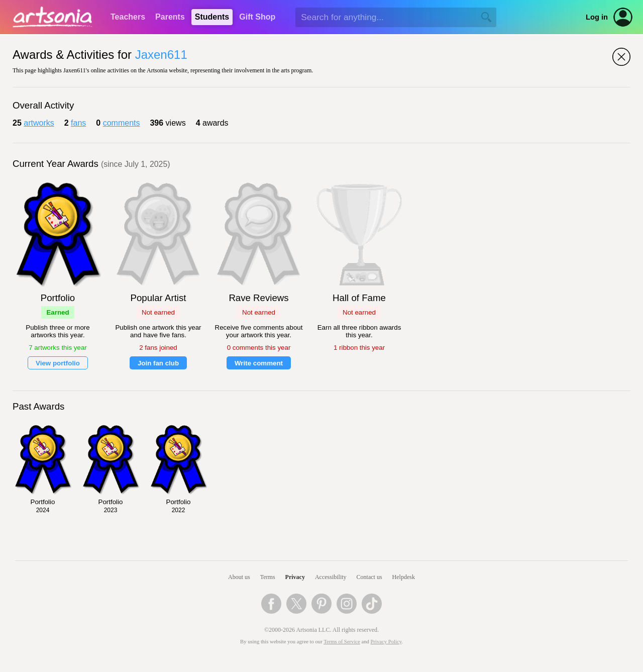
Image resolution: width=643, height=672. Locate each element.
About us (239, 577)
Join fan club (158, 363)
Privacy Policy (386, 642)
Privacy (295, 577)
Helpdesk (404, 577)
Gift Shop (257, 17)
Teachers (128, 17)
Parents (170, 17)
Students (212, 17)
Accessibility (331, 577)
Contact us (369, 577)
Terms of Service (342, 642)
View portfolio (58, 363)
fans (78, 123)
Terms (268, 577)
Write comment (259, 363)
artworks (39, 123)
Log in (597, 17)
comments (122, 123)
